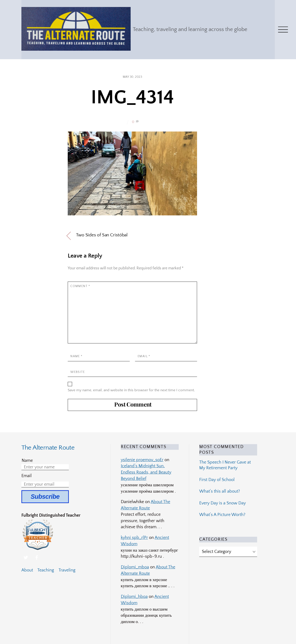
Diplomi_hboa (134, 597)
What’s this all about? (220, 491)
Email (144, 356)
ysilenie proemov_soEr (142, 460)
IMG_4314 (132, 98)
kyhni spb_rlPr (134, 538)
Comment (80, 286)
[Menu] (283, 30)
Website (78, 372)
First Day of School (217, 480)
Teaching (46, 570)
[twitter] (26, 557)
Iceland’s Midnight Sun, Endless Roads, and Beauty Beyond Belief (146, 472)
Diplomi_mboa (135, 567)
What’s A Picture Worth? (222, 515)
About (27, 570)
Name (76, 356)
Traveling (67, 570)
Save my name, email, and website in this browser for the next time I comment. (131, 390)
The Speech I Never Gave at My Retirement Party (225, 465)
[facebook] (37, 557)
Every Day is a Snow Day (222, 503)
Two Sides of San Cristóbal (102, 235)
